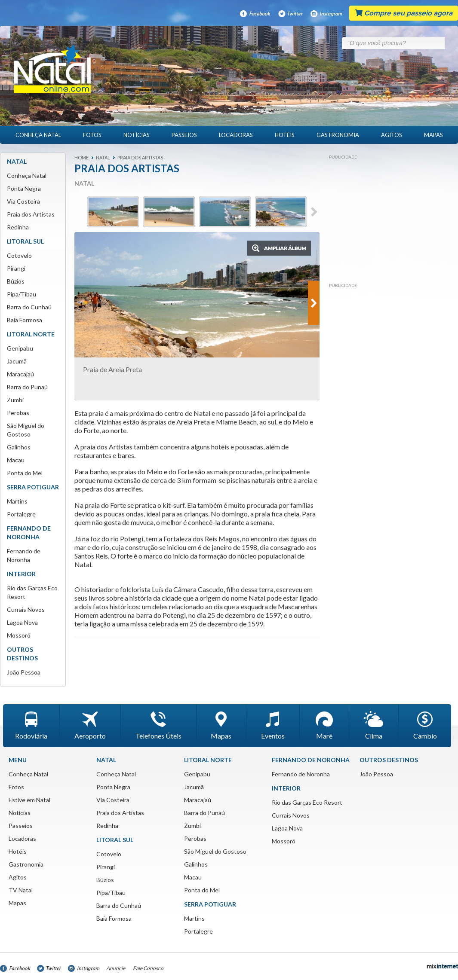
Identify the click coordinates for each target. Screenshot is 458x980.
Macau (16, 460)
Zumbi (15, 400)
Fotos (92, 135)
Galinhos (19, 447)
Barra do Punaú (27, 387)
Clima (374, 725)
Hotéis (285, 135)
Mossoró (19, 635)
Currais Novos (26, 609)
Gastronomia (338, 135)
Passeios (184, 135)
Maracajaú (20, 374)
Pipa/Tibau (22, 294)
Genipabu (20, 348)
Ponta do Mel (25, 473)
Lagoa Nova (22, 622)
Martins (17, 501)
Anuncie (116, 968)
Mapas (433, 135)
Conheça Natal (38, 135)
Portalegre (21, 514)
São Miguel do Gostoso (215, 851)
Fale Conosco (148, 968)
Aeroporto (90, 725)
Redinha (18, 227)
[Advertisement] (389, 217)
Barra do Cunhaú (29, 307)
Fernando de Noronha (301, 774)
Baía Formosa (25, 320)
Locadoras (236, 135)
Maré (324, 725)
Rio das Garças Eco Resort (307, 802)
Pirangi (16, 268)
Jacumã (17, 361)
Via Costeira (23, 201)
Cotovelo (19, 255)
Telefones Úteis (158, 725)
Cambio (425, 725)
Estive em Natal (29, 800)
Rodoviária (31, 725)
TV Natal (21, 890)
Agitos (392, 135)
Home (81, 157)
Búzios (16, 281)
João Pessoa (24, 672)
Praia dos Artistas (31, 214)
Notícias (137, 135)
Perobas (18, 413)
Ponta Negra (24, 188)
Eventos (273, 725)
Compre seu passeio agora (404, 13)
